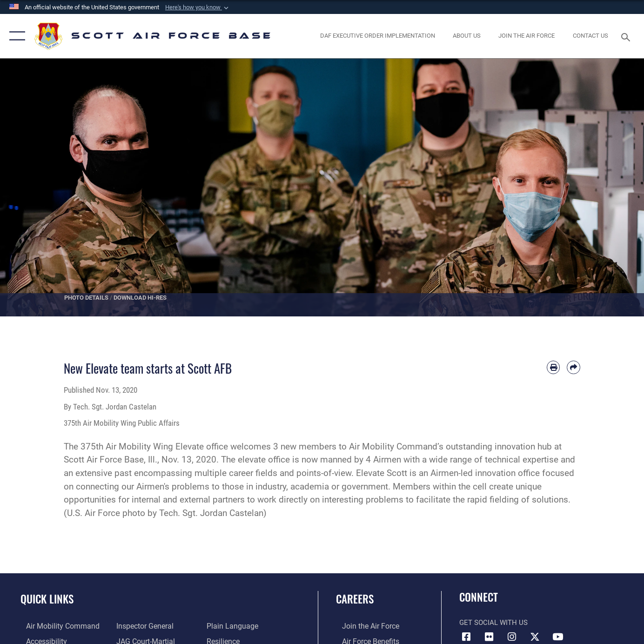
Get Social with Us (493, 623)
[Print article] (553, 367)
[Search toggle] (627, 36)
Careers (355, 599)
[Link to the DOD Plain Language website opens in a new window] (232, 626)
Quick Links (47, 599)
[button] (198, 7)
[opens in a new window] (527, 36)
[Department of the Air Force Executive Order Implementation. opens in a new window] (378, 36)
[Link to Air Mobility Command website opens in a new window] (55, 626)
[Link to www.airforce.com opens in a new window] (364, 626)
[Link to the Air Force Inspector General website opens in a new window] (142, 626)
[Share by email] (574, 367)
